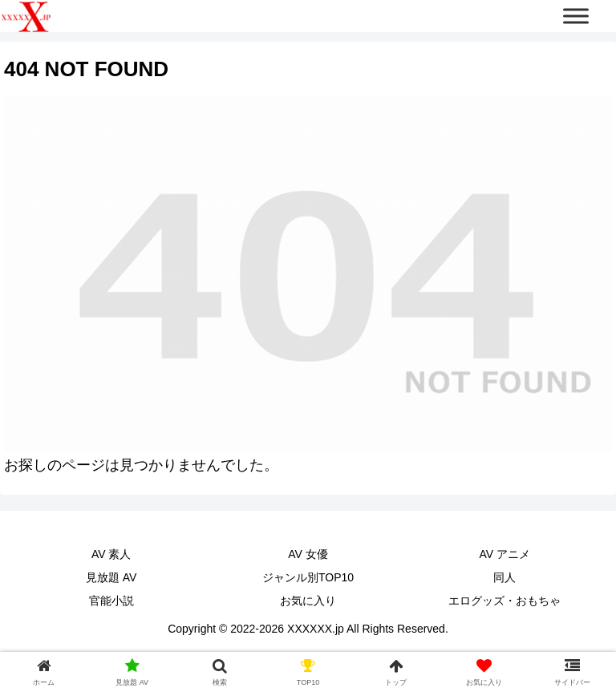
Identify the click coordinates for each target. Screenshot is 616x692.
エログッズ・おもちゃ (505, 601)
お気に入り (308, 601)
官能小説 (111, 601)
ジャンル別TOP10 (308, 577)
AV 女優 (308, 554)
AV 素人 (111, 554)
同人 (505, 577)
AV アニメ (505, 554)
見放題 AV (111, 577)
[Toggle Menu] (576, 16)
